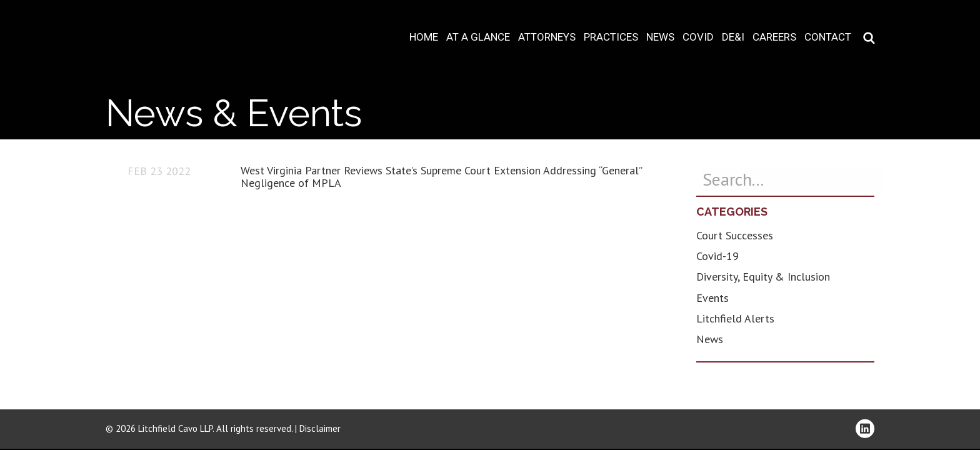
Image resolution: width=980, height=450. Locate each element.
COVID (698, 37)
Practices (611, 37)
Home (424, 37)
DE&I (733, 37)
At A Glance (478, 37)
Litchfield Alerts (735, 318)
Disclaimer (320, 428)
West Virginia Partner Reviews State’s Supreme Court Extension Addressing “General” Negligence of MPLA (441, 177)
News (660, 37)
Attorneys (547, 37)
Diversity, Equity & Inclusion (763, 277)
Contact (828, 37)
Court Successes (735, 235)
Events (712, 298)
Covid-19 (717, 256)
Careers (774, 37)
